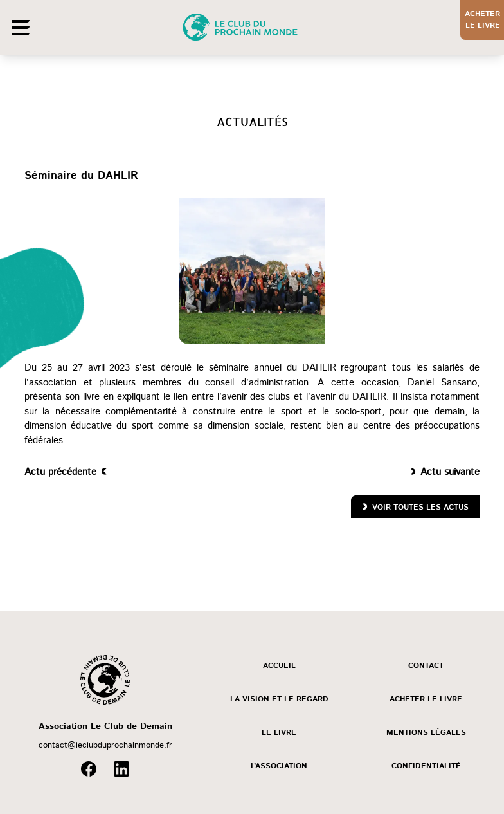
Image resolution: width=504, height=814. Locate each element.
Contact (426, 666)
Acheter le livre (426, 699)
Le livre (279, 733)
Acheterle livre (482, 20)
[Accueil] (245, 27)
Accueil (279, 666)
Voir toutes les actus (420, 507)
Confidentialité (426, 766)
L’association (279, 766)
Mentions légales (426, 733)
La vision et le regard (279, 699)
